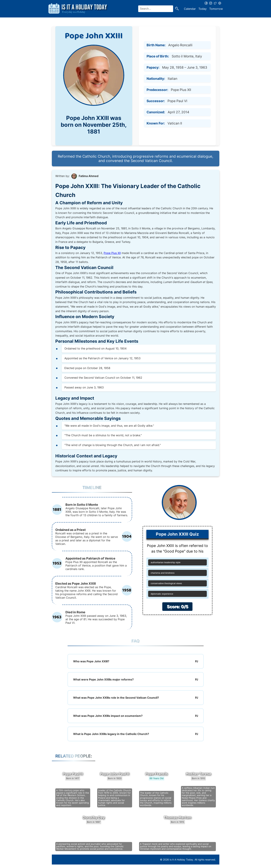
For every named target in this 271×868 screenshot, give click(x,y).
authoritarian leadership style (166, 562)
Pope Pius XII (112, 253)
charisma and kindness (163, 573)
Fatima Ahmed (89, 176)
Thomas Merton (177, 818)
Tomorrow (216, 9)
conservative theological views (166, 583)
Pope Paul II (73, 774)
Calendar (190, 9)
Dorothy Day (94, 818)
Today (203, 9)
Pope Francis (156, 774)
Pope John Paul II (115, 774)
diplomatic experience (162, 594)
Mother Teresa (198, 774)
